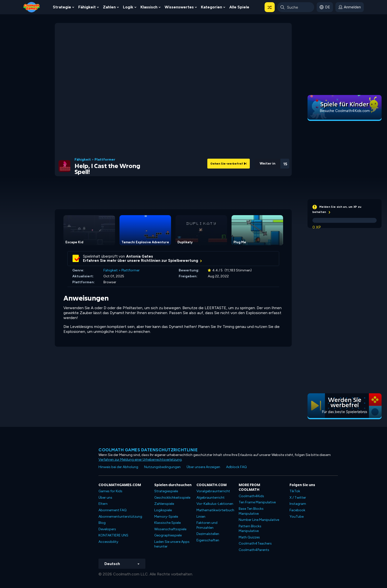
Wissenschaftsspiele (170, 529)
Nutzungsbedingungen (162, 467)
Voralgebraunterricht (213, 491)
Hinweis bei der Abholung (118, 467)
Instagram (298, 504)
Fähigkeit (87, 7)
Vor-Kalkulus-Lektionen (215, 504)
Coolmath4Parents (254, 550)
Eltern (103, 504)
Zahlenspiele (164, 504)
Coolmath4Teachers (255, 543)
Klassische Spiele (167, 523)
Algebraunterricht (211, 498)
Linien (201, 517)
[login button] (350, 7)
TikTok (295, 491)
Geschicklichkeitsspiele (172, 498)
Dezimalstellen (208, 534)
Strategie (62, 7)
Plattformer (105, 160)
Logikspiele (163, 510)
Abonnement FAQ (113, 510)
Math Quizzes (249, 537)
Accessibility (108, 542)
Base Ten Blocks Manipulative (251, 511)
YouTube (297, 517)
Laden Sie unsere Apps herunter (172, 544)
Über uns (105, 498)
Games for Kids (110, 491)
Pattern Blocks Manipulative (250, 529)
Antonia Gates (140, 256)
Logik (128, 7)
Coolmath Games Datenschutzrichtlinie (148, 450)
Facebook (297, 510)
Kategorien (212, 7)
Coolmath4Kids (251, 496)
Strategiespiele (166, 491)
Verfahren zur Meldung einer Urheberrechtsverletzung (140, 460)
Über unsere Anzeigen (203, 467)
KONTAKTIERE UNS (113, 535)
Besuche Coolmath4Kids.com (345, 111)
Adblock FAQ (236, 467)
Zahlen (109, 7)
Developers (107, 529)
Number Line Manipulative (259, 520)
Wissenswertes (179, 7)
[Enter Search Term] (296, 7)
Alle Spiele (239, 7)
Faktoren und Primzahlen (207, 525)
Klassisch (149, 7)
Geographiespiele (168, 535)
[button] (270, 7)
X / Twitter (298, 498)
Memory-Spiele (166, 517)
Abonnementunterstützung (120, 517)
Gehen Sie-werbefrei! (229, 164)
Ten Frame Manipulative (257, 502)
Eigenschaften (208, 540)
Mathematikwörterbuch (215, 510)
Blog (102, 523)
